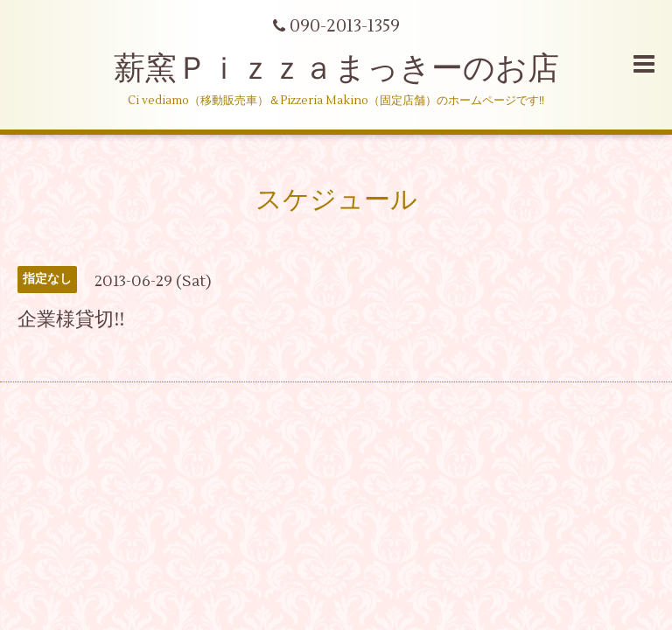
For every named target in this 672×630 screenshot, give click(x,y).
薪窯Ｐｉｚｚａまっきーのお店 (352, 69)
